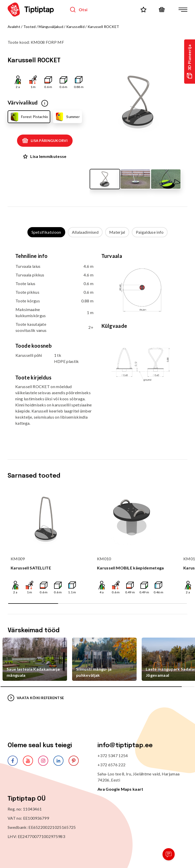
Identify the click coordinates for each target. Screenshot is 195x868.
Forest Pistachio (29, 117)
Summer (67, 117)
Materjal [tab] (117, 232)
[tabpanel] (97, 343)
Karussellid (75, 27)
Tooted (30, 27)
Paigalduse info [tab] (150, 232)
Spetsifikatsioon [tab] (46, 232)
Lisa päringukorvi (45, 141)
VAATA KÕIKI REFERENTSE (36, 698)
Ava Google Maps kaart (120, 789)
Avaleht (14, 27)
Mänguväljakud (51, 27)
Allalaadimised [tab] (85, 232)
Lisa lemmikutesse (45, 156)
